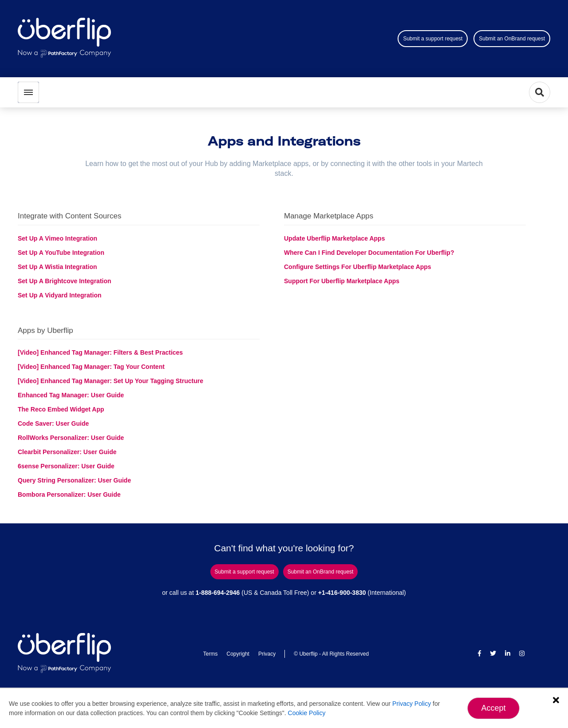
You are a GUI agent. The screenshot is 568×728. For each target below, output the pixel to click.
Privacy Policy (412, 704)
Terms (211, 654)
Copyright (238, 654)
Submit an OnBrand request (512, 39)
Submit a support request (433, 39)
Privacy (267, 654)
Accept (493, 708)
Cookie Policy (307, 713)
